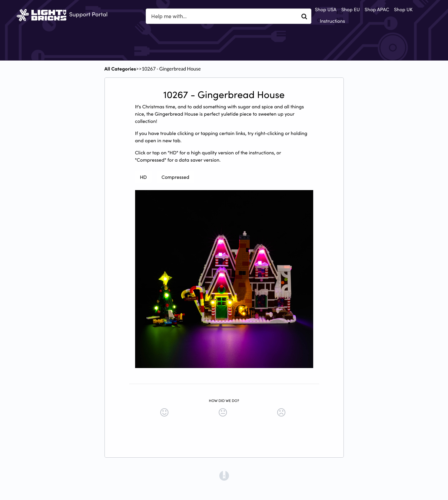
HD (143, 177)
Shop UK (403, 9)
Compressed (175, 177)
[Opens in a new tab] (224, 475)
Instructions (332, 21)
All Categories (120, 69)
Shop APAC (377, 9)
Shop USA (325, 9)
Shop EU (351, 9)
